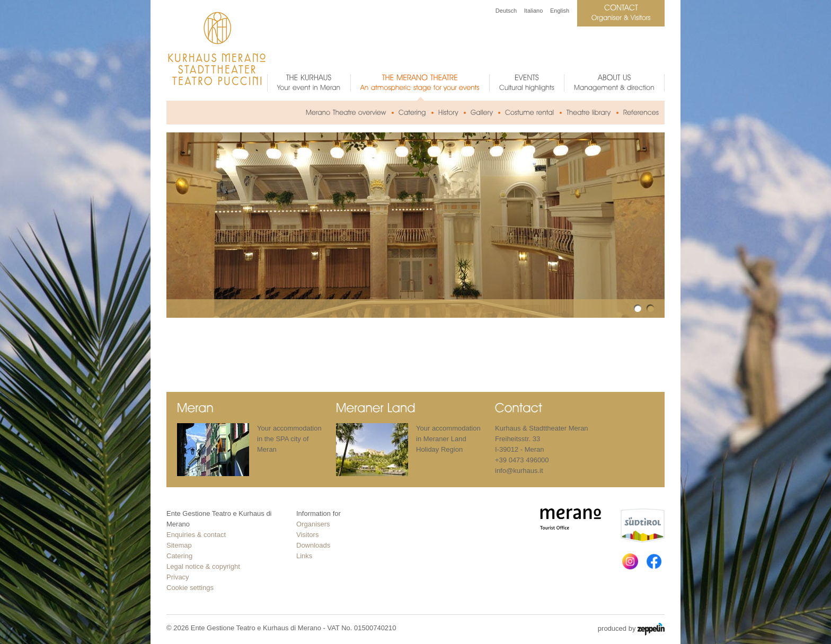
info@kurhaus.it (519, 471)
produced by (631, 629)
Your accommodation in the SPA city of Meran (289, 439)
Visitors (307, 535)
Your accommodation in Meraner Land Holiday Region (448, 439)
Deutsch (506, 11)
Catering (179, 556)
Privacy (178, 577)
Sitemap (179, 545)
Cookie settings (190, 588)
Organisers (313, 524)
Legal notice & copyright (203, 566)
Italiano (533, 11)
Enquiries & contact (196, 535)
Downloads (313, 545)
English (560, 11)
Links (304, 556)
